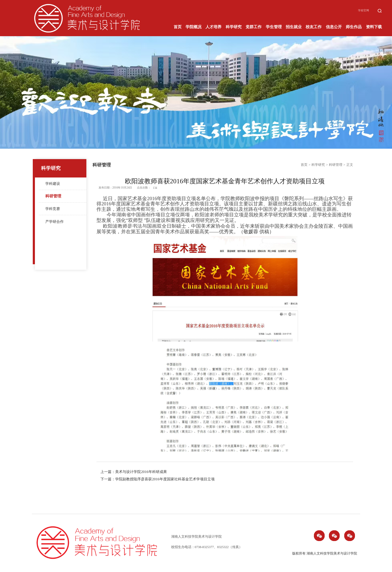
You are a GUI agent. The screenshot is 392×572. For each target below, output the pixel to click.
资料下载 (374, 27)
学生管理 (274, 27)
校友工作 (314, 27)
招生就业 (294, 27)
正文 (350, 165)
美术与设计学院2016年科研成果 (141, 472)
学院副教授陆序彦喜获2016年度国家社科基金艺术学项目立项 (165, 479)
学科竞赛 (53, 209)
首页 (178, 27)
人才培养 (213, 27)
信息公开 (334, 27)
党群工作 (254, 27)
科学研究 (234, 27)
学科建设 (53, 184)
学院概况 (194, 27)
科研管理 (53, 196)
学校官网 (364, 11)
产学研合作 (55, 222)
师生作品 (354, 27)
